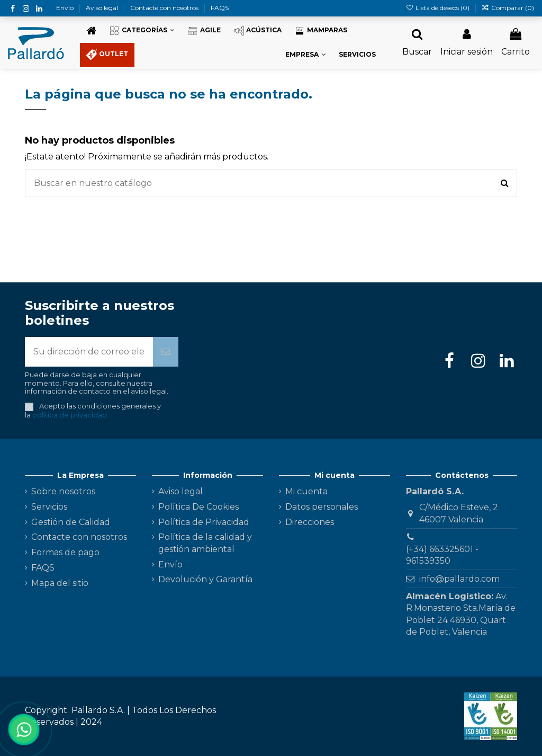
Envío (66, 8)
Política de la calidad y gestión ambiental (205, 543)
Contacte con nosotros (165, 8)
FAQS (220, 8)
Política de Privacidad (204, 522)
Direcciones (310, 522)
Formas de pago (65, 552)
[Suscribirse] (166, 352)
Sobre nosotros (63, 491)
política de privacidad (70, 415)
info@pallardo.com (459, 579)
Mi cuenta (306, 491)
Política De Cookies (198, 507)
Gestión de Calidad (71, 522)
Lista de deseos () (438, 8)
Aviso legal (103, 8)
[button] (142, 31)
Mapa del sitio (60, 583)
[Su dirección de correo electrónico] (89, 352)
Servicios (49, 507)
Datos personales (322, 507)
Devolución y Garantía (205, 579)
